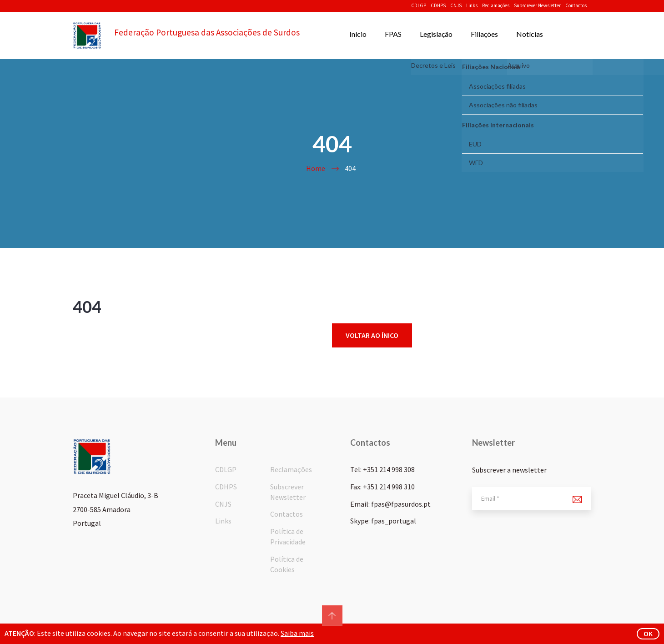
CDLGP (419, 5)
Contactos (576, 5)
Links (472, 5)
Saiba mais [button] (297, 633)
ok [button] (648, 634)
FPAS (393, 34)
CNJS (456, 5)
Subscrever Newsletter (537, 5)
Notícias (530, 34)
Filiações (484, 34)
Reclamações (496, 5)
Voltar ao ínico (372, 335)
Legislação (436, 34)
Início (358, 34)
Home (316, 168)
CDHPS (438, 5)
